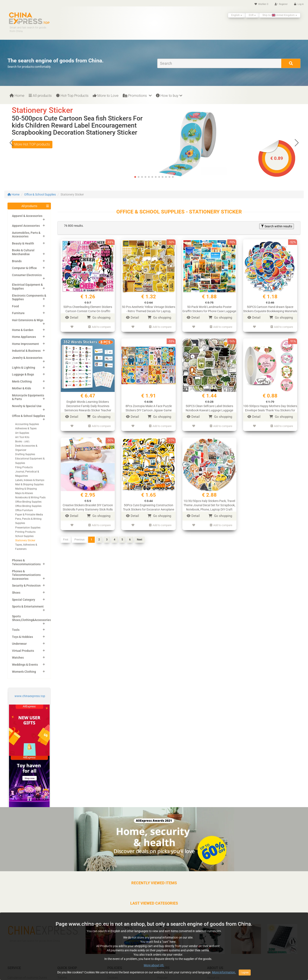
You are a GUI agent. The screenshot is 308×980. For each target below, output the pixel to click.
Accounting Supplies (27, 424)
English (237, 15)
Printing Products (25, 532)
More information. (224, 972)
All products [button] (29, 206)
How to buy (169, 96)
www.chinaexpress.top (30, 696)
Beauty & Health (23, 243)
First (66, 537)
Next (140, 537)
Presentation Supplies (28, 528)
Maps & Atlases (24, 493)
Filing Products (24, 467)
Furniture (18, 313)
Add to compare (100, 326)
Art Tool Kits (22, 437)
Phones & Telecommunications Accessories (26, 575)
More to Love (106, 96)
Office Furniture (24, 510)
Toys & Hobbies (22, 637)
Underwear (19, 644)
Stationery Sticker (25, 540)
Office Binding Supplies (28, 502)
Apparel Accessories (26, 226)
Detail (72, 318)
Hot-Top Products (72, 96)
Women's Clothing (24, 672)
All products (40, 96)
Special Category (24, 600)
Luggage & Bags (23, 374)
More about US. (154, 965)
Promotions (137, 96)
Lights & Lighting (24, 368)
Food (15, 306)
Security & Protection (26, 586)
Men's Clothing (22, 381)
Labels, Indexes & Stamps (30, 480)
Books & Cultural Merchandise (23, 252)
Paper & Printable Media (29, 515)
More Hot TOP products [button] (32, 144)
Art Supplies (22, 433)
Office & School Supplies (40, 194)
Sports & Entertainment (28, 606)
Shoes (16, 593)
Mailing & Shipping (26, 489)
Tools (16, 630)
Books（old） (23, 441)
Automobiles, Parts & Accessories (26, 235)
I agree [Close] (245, 973)
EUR (252, 15)
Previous (79, 537)
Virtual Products (23, 651)
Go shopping (99, 318)
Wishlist (261, 4)
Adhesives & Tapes (26, 428)
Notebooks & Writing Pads (30, 497)
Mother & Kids (21, 388)
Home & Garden (23, 330)
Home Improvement (25, 344)
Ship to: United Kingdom (280, 15)
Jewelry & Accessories (27, 358)
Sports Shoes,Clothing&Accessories (31, 618)
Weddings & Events (25, 665)
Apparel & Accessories (27, 216)
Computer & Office (24, 268)
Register (281, 4)
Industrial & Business (26, 351)
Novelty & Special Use (27, 406)
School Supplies (24, 536)
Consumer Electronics (27, 275)
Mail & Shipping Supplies (29, 484)
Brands (17, 261)
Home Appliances (24, 337)
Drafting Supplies (25, 454)
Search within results (277, 226)
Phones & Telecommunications (26, 562)
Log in (299, 4)
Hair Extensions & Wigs (28, 320)
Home (17, 96)
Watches (18, 658)
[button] (297, 143)
